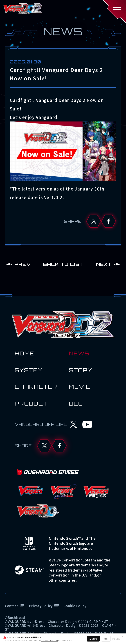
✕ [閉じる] (122, 637)
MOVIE (80, 387)
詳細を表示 (116, 639)
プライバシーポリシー (49, 640)
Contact (12, 606)
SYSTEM (29, 370)
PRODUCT (31, 404)
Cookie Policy (75, 606)
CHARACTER (36, 387)
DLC (76, 404)
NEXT (104, 264)
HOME (25, 353)
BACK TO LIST (63, 264)
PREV (23, 264)
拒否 (106, 639)
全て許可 (93, 639)
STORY (81, 370)
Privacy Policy (41, 606)
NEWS (79, 353)
